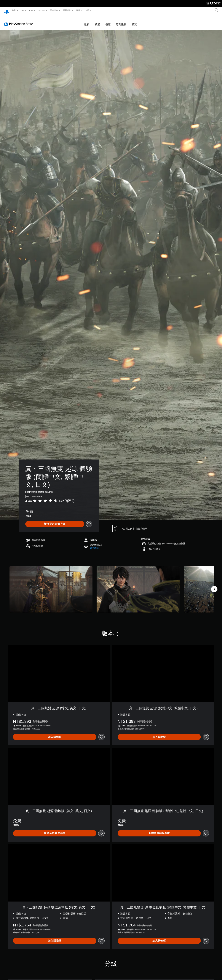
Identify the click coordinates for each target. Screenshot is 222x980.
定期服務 (121, 21)
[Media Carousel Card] (51, 586)
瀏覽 (134, 21)
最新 (87, 21)
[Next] (214, 586)
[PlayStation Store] (19, 20)
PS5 (22, 10)
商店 (78, 10)
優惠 (108, 21)
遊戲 (14, 10)
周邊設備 (54, 10)
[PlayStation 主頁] (7, 10)
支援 (87, 10)
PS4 (31, 10)
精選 (97, 21)
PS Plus (41, 10)
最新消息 (67, 10)
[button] (94, 545)
